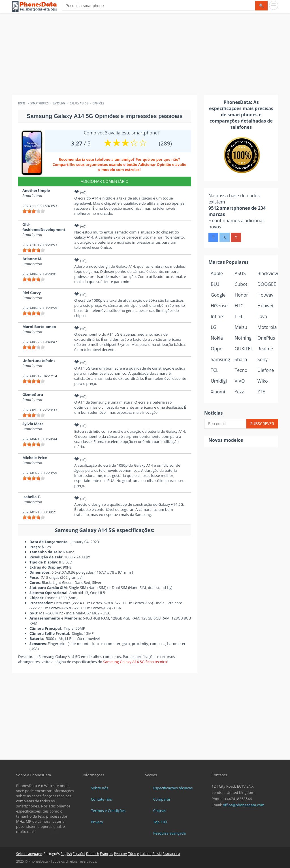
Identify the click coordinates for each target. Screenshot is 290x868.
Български (171, 854)
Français (106, 854)
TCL (215, 370)
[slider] (34, 211)
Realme (265, 349)
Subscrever (262, 424)
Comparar (162, 799)
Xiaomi (218, 392)
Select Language (29, 854)
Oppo (217, 349)
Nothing (243, 338)
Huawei (265, 306)
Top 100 (160, 822)
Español (79, 854)
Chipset (160, 811)
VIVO (240, 381)
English (66, 854)
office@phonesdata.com (244, 805)
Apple (217, 273)
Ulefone (266, 370)
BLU (215, 284)
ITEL (239, 316)
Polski (157, 854)
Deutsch (93, 854)
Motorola (267, 327)
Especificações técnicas (173, 788)
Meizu (241, 327)
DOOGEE (267, 284)
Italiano (146, 854)
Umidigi (219, 381)
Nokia (217, 338)
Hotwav (265, 295)
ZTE (261, 392)
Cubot (241, 284)
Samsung (220, 359)
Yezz (239, 392)
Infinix (217, 316)
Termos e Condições (108, 811)
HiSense (219, 306)
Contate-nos (101, 799)
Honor (241, 295)
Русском (121, 854)
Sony (263, 359)
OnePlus (266, 338)
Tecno (241, 370)
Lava (262, 316)
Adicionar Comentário (105, 181)
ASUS (240, 273)
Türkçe (134, 854)
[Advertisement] (145, 55)
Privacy (97, 822)
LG (214, 327)
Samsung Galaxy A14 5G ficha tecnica (135, 662)
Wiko (263, 381)
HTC (239, 306)
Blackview (268, 273)
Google (218, 295)
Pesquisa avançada (169, 833)
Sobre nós (100, 788)
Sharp (241, 359)
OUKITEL (244, 349)
